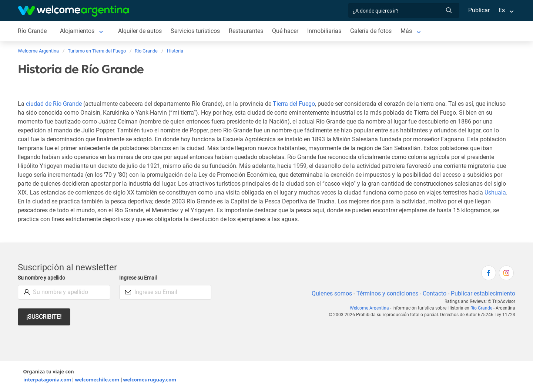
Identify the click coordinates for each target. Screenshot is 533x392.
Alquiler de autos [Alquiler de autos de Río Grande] (140, 31)
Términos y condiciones (386, 293)
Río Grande (482, 308)
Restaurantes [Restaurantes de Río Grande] (248, 31)
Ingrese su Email (139, 278)
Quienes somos (330, 293)
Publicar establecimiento (483, 293)
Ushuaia (29, 201)
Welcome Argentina (371, 308)
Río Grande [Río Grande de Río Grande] (32, 31)
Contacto (434, 293)
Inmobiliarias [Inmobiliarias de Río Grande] (326, 31)
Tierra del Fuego (295, 104)
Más (409, 31)
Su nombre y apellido (43, 278)
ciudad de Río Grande (53, 104)
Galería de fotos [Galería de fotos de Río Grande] (373, 31)
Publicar (479, 10)
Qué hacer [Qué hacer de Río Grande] (287, 31)
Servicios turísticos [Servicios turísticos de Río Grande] (196, 31)
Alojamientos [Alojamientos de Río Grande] (77, 31)
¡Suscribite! (44, 317)
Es (502, 10)
